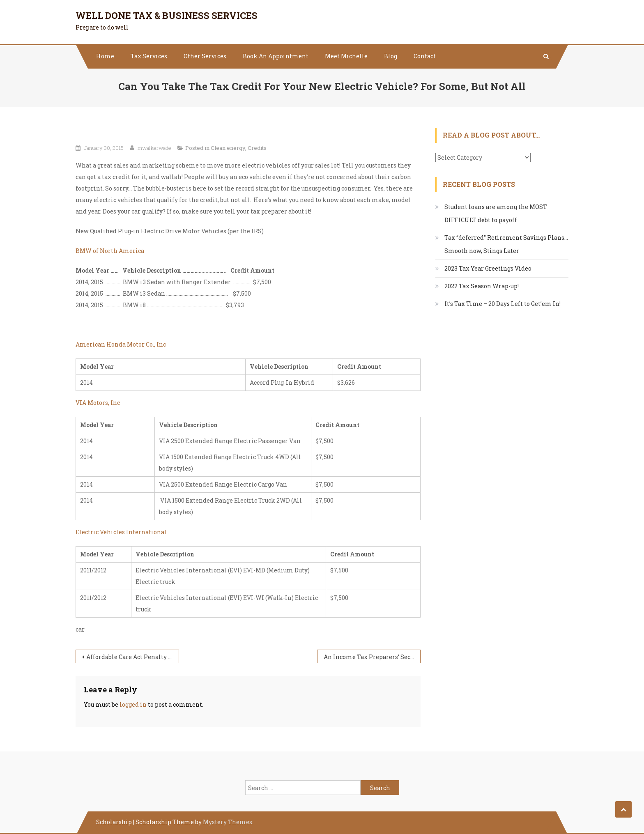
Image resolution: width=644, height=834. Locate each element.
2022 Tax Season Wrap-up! (482, 286)
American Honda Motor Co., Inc (121, 344)
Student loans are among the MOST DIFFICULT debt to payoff (496, 213)
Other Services (205, 56)
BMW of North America (110, 251)
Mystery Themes (228, 822)
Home (105, 56)
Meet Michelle (346, 56)
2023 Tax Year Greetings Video (488, 268)
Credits (257, 148)
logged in (133, 704)
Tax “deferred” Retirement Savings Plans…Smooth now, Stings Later (506, 244)
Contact (425, 56)
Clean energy (228, 148)
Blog (391, 56)
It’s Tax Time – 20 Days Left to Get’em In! (503, 304)
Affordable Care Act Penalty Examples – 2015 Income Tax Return (133, 657)
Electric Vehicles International (121, 532)
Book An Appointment (276, 56)
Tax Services (149, 56)
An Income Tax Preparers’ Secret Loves (372, 657)
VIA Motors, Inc (98, 403)
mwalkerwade (154, 148)
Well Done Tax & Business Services (167, 15)
